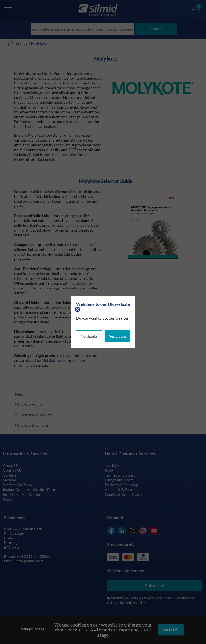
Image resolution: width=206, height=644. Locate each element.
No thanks (89, 336)
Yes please (117, 336)
